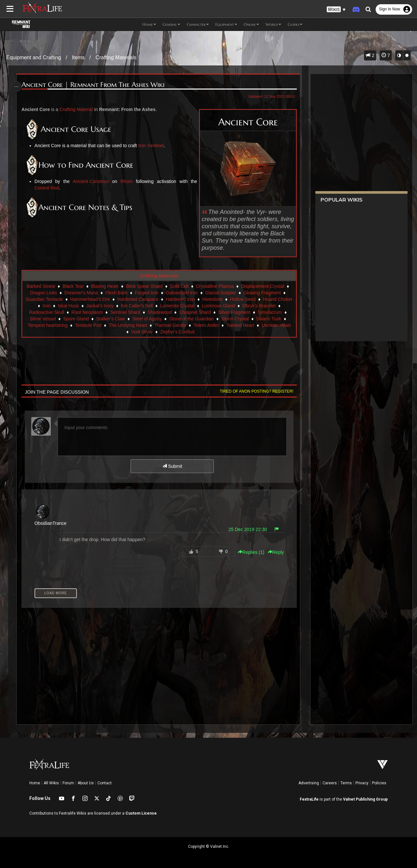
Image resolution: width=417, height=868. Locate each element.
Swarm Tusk (268, 319)
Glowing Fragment (262, 293)
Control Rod (48, 188)
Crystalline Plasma (214, 286)
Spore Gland (76, 319)
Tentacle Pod (88, 325)
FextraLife (309, 799)
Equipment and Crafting (34, 57)
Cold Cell (179, 286)
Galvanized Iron (181, 293)
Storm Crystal (235, 319)
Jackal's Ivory (100, 306)
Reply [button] (274, 552)
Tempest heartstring (47, 325)
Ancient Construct (91, 181)
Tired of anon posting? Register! (254, 391)
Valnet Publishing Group (365, 799)
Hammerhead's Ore (90, 299)
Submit (172, 466)
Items (78, 57)
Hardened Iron (180, 299)
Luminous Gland (218, 306)
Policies (379, 783)
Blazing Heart (105, 286)
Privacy (362, 783)
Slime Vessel (42, 319)
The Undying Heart (128, 325)
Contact (105, 783)
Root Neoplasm (87, 312)
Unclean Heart (276, 325)
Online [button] (251, 24)
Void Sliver (142, 332)
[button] (336, 10)
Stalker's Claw (110, 319)
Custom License (141, 813)
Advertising (309, 783)
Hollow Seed (243, 299)
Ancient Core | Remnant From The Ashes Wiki (94, 85)
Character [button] (198, 24)
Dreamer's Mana (81, 293)
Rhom (126, 181)
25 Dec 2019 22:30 (246, 529)
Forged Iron (146, 293)
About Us (86, 783)
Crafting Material (78, 109)
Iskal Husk (68, 306)
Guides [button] (295, 24)
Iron (46, 306)
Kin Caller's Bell (137, 306)
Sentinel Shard (125, 312)
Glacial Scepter (220, 293)
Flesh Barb (116, 293)
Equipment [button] (226, 24)
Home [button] (149, 24)
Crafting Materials (116, 57)
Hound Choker (277, 299)
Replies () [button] (249, 552)
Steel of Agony (147, 319)
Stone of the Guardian (191, 319)
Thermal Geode (170, 325)
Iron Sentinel (152, 146)
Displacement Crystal (262, 286)
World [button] (273, 24)
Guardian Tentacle (44, 299)
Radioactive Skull (46, 312)
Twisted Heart (240, 325)
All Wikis (51, 783)
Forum (68, 783)
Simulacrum (269, 312)
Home (35, 783)
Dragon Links (43, 293)
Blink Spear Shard (144, 286)
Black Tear (73, 286)
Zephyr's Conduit (177, 332)
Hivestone (212, 299)
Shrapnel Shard (195, 312)
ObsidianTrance (52, 523)
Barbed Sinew (41, 286)
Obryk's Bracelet (259, 306)
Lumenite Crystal (177, 306)
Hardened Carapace (137, 299)
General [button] (171, 24)
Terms (346, 783)
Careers (330, 783)
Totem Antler (206, 325)
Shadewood (159, 312)
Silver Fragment (234, 312)
